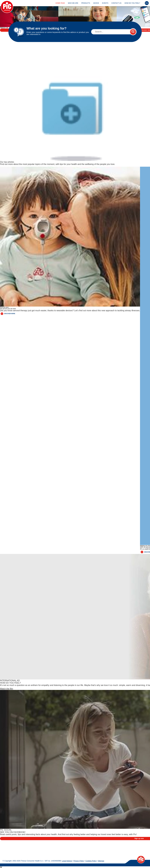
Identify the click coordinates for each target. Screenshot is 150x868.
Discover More (8, 293)
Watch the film (7, 668)
